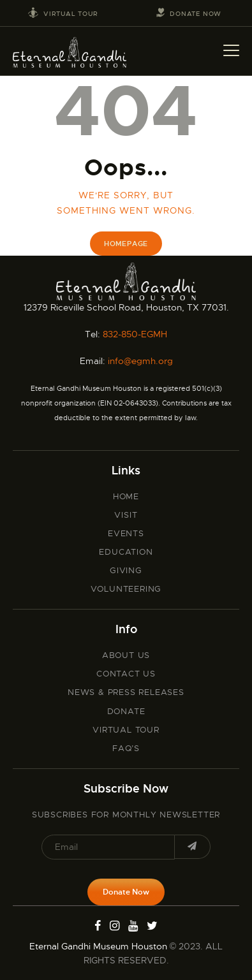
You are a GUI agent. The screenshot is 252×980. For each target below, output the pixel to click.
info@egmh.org (140, 361)
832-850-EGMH (135, 334)
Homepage (126, 244)
